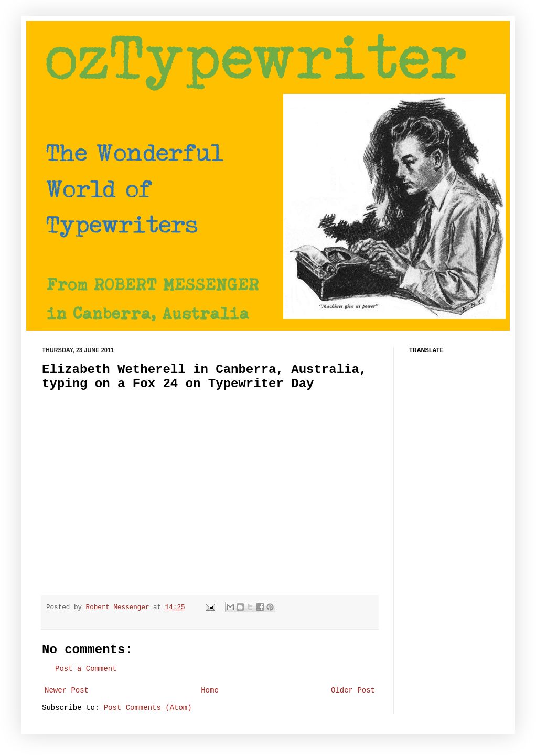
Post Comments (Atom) (148, 708)
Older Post (353, 690)
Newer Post (67, 690)
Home (210, 690)
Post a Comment (86, 669)
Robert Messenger (120, 608)
